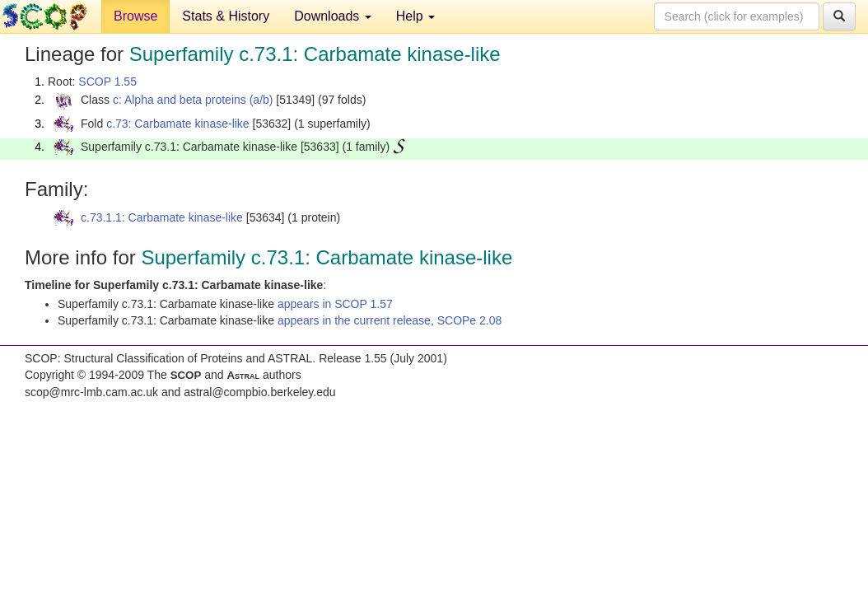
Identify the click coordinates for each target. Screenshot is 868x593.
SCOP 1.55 (107, 82)
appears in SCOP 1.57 (335, 304)
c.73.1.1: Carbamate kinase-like (162, 217)
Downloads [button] (333, 16)
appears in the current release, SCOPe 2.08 (390, 320)
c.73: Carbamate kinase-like (178, 124)
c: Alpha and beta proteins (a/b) (193, 100)
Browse (135, 16)
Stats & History (226, 16)
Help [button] (415, 16)
